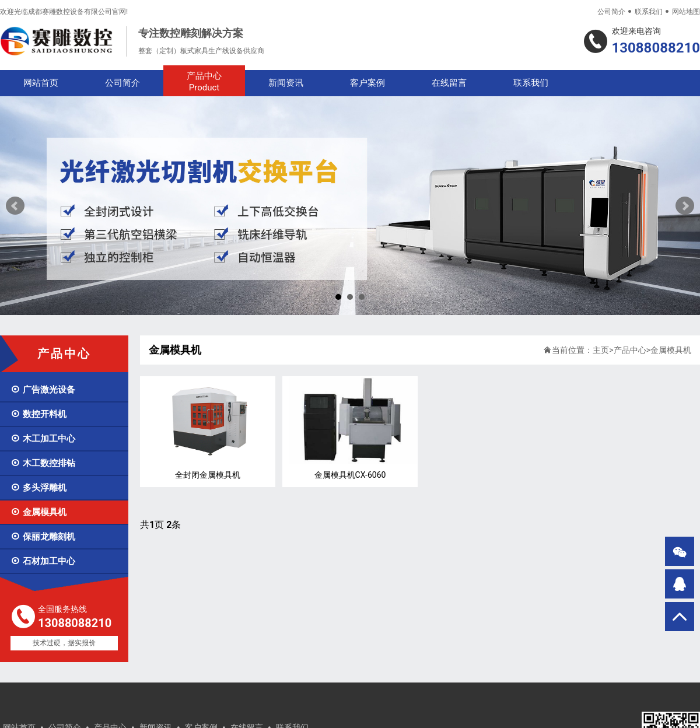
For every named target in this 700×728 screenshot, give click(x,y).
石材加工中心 (43, 561)
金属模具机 (38, 512)
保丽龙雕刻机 (43, 537)
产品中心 (204, 82)
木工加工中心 (43, 439)
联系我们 (649, 12)
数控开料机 (38, 414)
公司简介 (611, 12)
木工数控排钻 (43, 463)
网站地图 (686, 12)
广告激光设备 (43, 390)
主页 (601, 350)
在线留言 (449, 83)
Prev (15, 206)
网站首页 (41, 83)
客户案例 (367, 83)
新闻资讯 (286, 83)
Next (685, 206)
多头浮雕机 (38, 488)
